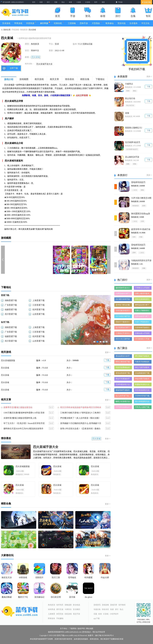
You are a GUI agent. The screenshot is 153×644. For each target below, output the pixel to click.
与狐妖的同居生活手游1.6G (141, 261)
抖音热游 (31, 23)
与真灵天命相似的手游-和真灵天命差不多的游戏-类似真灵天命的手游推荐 (142, 362)
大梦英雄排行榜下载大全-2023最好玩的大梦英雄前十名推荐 (123, 294)
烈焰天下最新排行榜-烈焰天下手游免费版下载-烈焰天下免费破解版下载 (123, 322)
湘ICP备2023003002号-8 (104, 636)
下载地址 (100, 79)
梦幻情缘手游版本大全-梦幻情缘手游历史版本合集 (142, 357)
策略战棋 (68, 605)
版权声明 (81, 629)
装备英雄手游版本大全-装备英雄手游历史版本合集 (123, 391)
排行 (48, 2)
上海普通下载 (39, 300)
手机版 (119, 2)
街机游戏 (68, 614)
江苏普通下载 (39, 305)
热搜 (41, 2)
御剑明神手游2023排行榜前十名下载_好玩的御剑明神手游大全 (123, 288)
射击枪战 (76, 605)
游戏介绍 (9, 79)
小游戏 (79, 2)
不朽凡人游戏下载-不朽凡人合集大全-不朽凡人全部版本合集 (142, 408)
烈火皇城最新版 (8, 360)
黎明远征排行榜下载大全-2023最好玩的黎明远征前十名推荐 (142, 305)
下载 (107, 360)
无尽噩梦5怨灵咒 (133, 142)
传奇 (134, 237)
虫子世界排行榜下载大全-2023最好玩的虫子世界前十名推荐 (123, 328)
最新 (103, 2)
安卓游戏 (6, 23)
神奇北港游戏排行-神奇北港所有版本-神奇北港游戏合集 (142, 300)
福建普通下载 (11, 310)
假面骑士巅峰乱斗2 (134, 128)
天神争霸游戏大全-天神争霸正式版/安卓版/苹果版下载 (123, 385)
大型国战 (97, 23)
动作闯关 (60, 605)
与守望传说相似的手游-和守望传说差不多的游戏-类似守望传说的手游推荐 (123, 408)
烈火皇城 (36, 57)
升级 (141, 237)
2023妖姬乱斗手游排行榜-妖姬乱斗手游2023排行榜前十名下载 (142, 339)
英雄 (128, 91)
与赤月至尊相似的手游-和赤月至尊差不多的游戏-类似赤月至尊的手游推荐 (123, 368)
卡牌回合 (68, 609)
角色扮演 (135, 206)
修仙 (135, 91)
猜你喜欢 (70, 79)
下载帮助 (73, 629)
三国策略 (72, 23)
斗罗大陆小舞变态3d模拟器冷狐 (141, 198)
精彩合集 (85, 79)
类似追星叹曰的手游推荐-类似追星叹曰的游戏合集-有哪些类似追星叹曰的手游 (123, 357)
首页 (34, 2)
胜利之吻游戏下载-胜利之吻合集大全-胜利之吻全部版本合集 (123, 362)
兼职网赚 (45, 23)
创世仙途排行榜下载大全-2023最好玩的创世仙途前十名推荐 (142, 317)
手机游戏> (16, 30)
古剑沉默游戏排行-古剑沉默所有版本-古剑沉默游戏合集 (123, 311)
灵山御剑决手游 (132, 157)
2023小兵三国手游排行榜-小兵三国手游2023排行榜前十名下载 (123, 339)
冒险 (135, 164)
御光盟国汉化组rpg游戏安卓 (141, 214)
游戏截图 (24, 79)
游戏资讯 (97, 605)
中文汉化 (145, 23)
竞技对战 (122, 23)
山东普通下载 (39, 314)
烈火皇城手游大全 (44, 64)
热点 (63, 2)
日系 (142, 221)
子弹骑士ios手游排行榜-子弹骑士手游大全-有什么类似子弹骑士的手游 (142, 288)
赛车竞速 (60, 609)
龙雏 (127, 113)
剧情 (144, 206)
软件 (96, 2)
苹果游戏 (18, 23)
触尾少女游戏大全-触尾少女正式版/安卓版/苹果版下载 (123, 402)
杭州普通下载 (39, 310)
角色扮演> (24, 30)
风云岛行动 (130, 98)
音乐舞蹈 (76, 609)
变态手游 (76, 614)
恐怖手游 (84, 23)
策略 (144, 268)
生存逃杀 (133, 23)
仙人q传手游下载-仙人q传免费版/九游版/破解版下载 (123, 396)
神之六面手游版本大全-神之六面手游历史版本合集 (142, 368)
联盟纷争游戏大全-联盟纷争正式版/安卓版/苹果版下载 (142, 385)
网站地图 (90, 629)
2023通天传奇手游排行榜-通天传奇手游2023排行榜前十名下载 (123, 300)
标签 (71, 2)
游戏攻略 (105, 605)
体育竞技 (60, 614)
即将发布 (52, 618)
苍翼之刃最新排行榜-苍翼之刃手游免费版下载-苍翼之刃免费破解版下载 (142, 311)
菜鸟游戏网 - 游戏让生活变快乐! (13, 2)
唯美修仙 (110, 23)
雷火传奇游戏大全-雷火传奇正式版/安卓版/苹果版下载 (142, 402)
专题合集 (97, 609)
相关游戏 (39, 79)
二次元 (135, 190)
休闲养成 (52, 609)
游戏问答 (114, 605)
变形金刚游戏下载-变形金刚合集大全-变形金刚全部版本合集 (123, 374)
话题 (56, 2)
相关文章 (54, 79)
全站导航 (146, 2)
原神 (134, 253)
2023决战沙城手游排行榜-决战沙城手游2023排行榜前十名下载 (123, 317)
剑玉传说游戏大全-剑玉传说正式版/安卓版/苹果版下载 (142, 391)
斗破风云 (129, 84)
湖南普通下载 (11, 300)
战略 (128, 164)
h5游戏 (106, 614)
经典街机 (59, 23)
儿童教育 (52, 614)
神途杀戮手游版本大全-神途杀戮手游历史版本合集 (142, 379)
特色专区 (105, 609)
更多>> (108, 352)
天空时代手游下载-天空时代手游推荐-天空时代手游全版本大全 (142, 396)
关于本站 (63, 629)
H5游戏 (88, 2)
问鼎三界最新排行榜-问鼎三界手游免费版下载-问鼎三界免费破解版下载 (142, 322)
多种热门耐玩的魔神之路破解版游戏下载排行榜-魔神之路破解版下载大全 (123, 305)
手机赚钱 (60, 618)
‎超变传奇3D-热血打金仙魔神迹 (141, 229)
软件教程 (122, 605)
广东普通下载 (11, 305)
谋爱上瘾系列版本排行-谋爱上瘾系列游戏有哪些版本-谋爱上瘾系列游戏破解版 (142, 294)
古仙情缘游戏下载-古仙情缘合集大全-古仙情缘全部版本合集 (142, 374)
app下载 (97, 618)
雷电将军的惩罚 (138, 182)
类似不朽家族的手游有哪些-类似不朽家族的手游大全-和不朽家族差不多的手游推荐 (123, 379)
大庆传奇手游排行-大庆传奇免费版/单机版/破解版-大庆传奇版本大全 (142, 328)
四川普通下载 (11, 314)
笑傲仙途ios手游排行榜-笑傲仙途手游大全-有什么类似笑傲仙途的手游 (142, 334)
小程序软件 (114, 614)
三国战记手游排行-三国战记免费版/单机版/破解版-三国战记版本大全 (123, 334)
